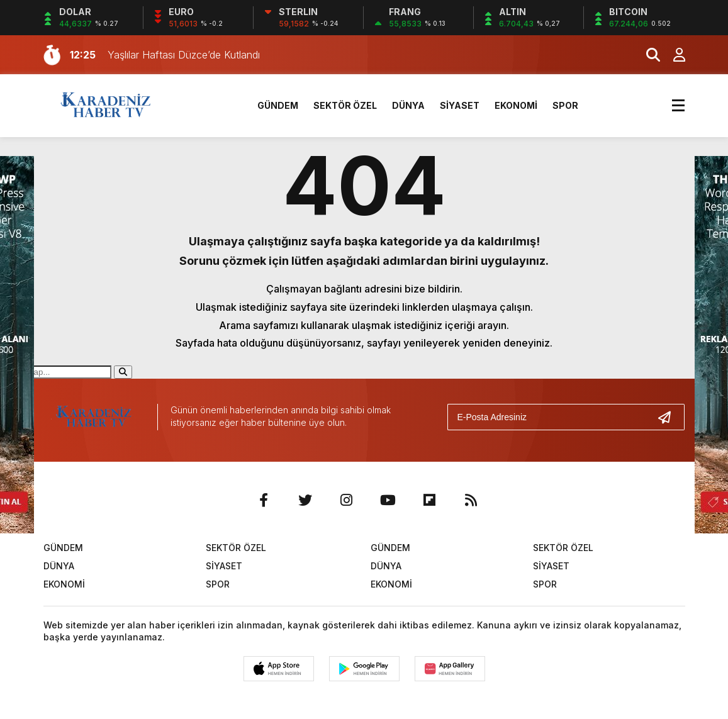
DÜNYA (408, 105)
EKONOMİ (516, 105)
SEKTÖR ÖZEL (345, 105)
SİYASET (460, 105)
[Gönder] (669, 417)
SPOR (565, 105)
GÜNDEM (278, 105)
